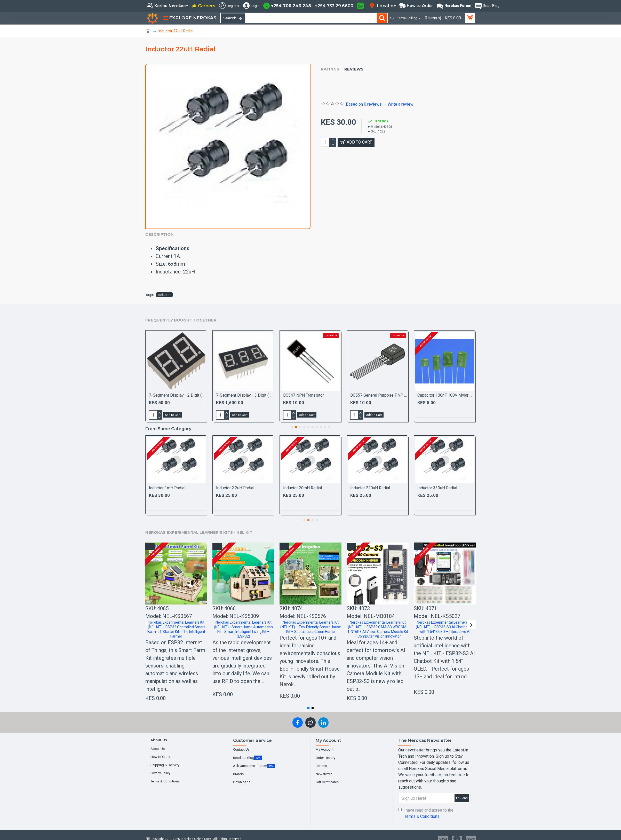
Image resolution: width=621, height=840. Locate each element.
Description (160, 234)
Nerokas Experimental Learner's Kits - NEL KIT (199, 526)
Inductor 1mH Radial (167, 481)
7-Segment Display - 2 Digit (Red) (177, 389)
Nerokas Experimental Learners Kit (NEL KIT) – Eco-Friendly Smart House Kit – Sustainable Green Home (311, 621)
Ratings (330, 69)
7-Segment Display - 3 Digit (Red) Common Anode (244, 389)
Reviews (354, 69)
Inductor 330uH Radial (437, 481)
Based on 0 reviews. (364, 98)
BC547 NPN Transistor (304, 389)
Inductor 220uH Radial (370, 481)
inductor (164, 288)
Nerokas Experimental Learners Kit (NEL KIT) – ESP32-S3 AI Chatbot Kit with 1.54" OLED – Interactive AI (445, 621)
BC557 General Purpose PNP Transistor (379, 389)
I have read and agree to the (426, 807)
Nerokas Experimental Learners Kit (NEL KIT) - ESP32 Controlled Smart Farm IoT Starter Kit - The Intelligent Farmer (176, 623)
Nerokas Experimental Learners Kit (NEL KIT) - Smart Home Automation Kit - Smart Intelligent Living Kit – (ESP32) (243, 623)
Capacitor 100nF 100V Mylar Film (446, 389)
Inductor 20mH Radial (302, 481)
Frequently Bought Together (181, 314)
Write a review (401, 98)
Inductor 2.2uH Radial (235, 481)
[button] (292, 421)
